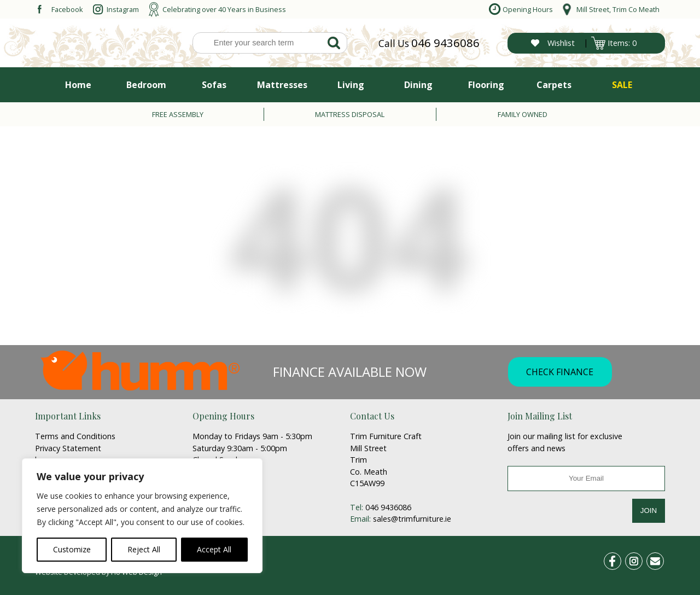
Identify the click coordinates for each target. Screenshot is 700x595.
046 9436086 (445, 43)
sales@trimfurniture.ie (412, 519)
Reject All (144, 549)
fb (619, 559)
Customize (72, 549)
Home (78, 85)
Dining (418, 85)
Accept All (214, 549)
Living (351, 85)
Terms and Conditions (75, 436)
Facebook (67, 9)
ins (640, 559)
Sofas (214, 85)
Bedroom (146, 85)
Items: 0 (622, 43)
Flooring (486, 85)
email (660, 559)
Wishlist (561, 43)
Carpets (554, 85)
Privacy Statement (68, 448)
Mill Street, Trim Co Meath (618, 9)
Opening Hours (528, 9)
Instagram (123, 9)
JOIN (649, 511)
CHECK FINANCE (560, 372)
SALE (622, 85)
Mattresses (282, 85)
